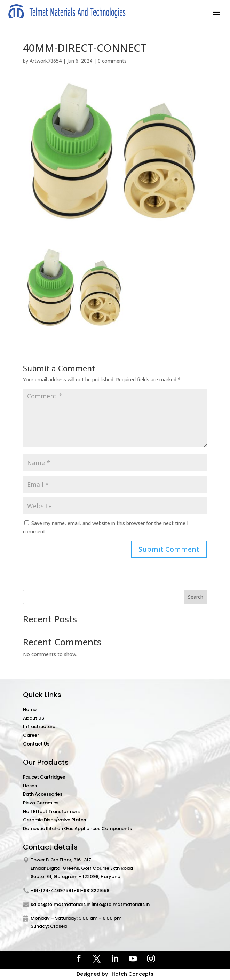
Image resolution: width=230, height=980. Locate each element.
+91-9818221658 (91, 890)
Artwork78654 (46, 61)
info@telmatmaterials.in (121, 904)
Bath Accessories (43, 794)
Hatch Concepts (133, 974)
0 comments (112, 61)
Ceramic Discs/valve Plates (54, 820)
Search (196, 597)
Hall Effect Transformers (51, 811)
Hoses (30, 786)
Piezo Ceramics (41, 803)
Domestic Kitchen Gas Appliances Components (77, 828)
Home (30, 710)
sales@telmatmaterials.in (61, 904)
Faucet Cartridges (44, 777)
